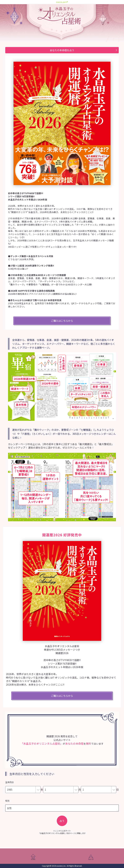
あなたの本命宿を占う (62, 50)
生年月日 (9, 782)
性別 (7, 801)
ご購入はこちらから (62, 321)
